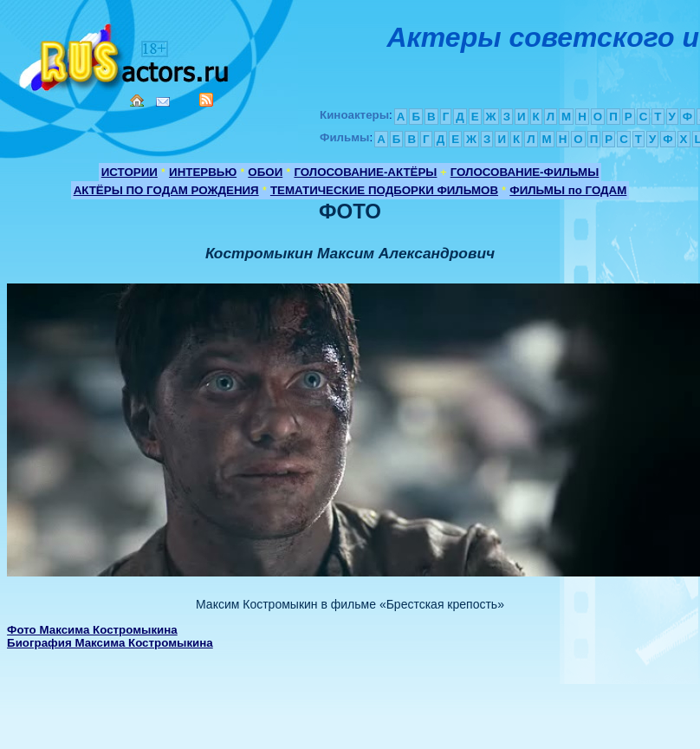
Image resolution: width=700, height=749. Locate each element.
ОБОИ (265, 172)
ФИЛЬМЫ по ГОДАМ (568, 190)
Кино (126, 54)
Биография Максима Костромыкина (110, 643)
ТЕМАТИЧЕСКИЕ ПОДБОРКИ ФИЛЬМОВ (384, 190)
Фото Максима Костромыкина (92, 630)
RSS (206, 100)
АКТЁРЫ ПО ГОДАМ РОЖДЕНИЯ (166, 190)
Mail (163, 102)
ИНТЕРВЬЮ (203, 172)
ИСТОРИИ (130, 172)
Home (137, 101)
